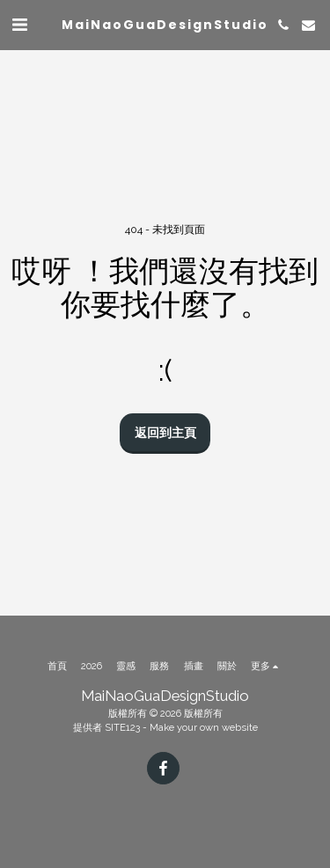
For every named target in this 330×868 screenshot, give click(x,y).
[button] (19, 25)
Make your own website (204, 727)
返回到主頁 (165, 433)
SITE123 (122, 727)
